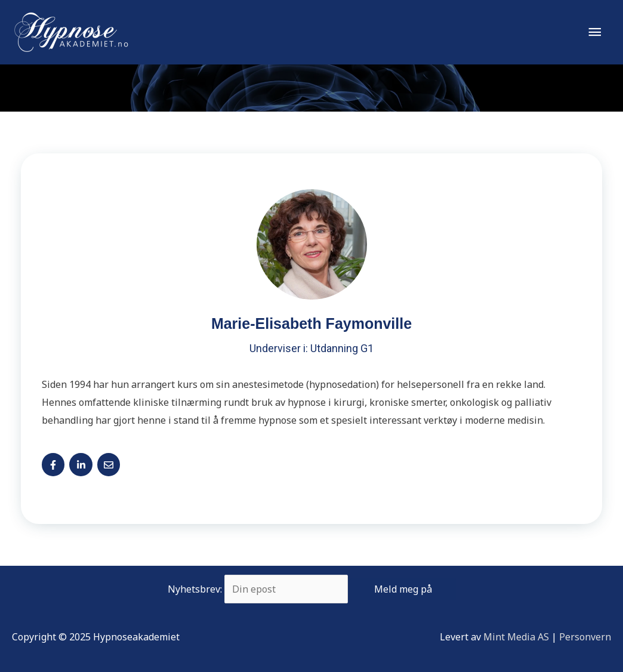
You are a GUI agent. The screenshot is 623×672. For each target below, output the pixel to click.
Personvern (585, 637)
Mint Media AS (516, 637)
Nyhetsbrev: (312, 589)
